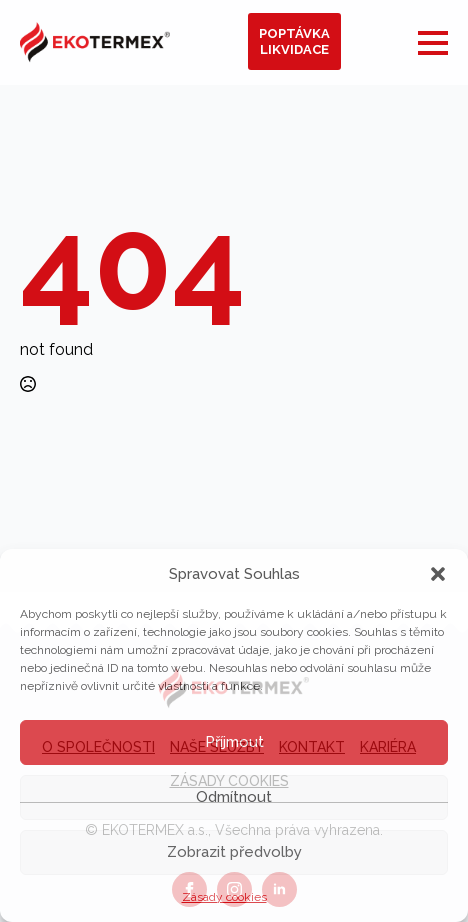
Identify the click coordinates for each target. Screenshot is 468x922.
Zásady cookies (224, 897)
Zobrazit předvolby (234, 852)
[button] (438, 574)
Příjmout (234, 742)
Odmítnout (234, 797)
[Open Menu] (433, 43)
